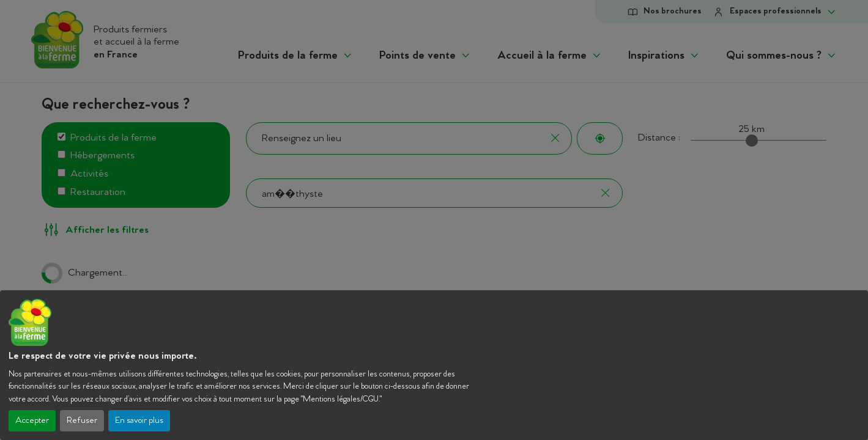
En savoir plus (139, 421)
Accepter (32, 421)
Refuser (82, 421)
